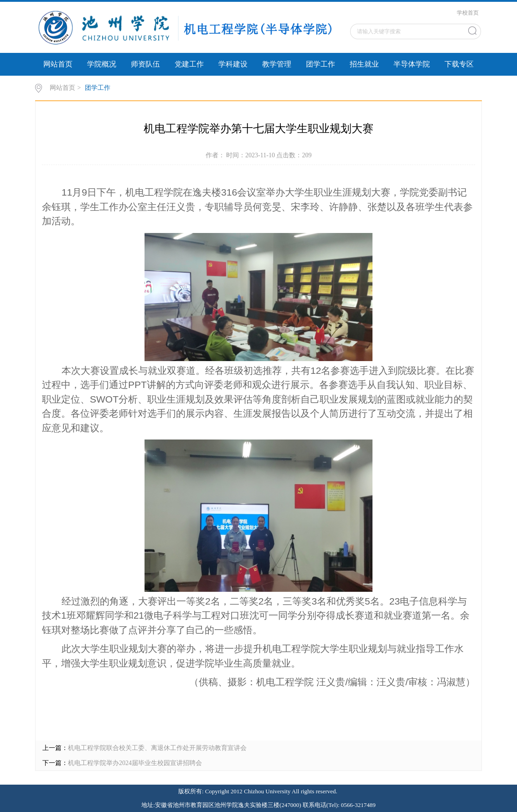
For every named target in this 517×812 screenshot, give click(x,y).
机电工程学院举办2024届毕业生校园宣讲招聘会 (135, 763)
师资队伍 (145, 64)
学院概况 (102, 64)
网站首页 (58, 64)
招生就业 (364, 64)
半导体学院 (412, 64)
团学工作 (321, 64)
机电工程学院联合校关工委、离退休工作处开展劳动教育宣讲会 (157, 748)
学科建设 (233, 64)
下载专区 (459, 64)
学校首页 (468, 13)
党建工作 (189, 64)
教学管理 (277, 64)
